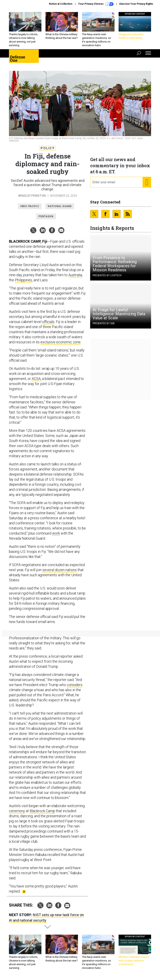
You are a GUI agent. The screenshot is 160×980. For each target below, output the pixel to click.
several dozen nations (60, 570)
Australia (75, 275)
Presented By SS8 (104, 323)
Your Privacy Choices (96, 4)
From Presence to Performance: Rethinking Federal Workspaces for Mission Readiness (115, 264)
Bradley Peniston (32, 196)
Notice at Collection (61, 4)
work (56, 533)
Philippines (23, 280)
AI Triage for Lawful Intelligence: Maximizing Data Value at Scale (119, 314)
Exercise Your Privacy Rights (136, 4)
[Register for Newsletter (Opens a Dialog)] (147, 182)
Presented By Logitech (107, 275)
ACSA (36, 379)
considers (75, 685)
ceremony (17, 811)
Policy (48, 148)
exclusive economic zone (61, 342)
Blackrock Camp (42, 811)
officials (48, 322)
